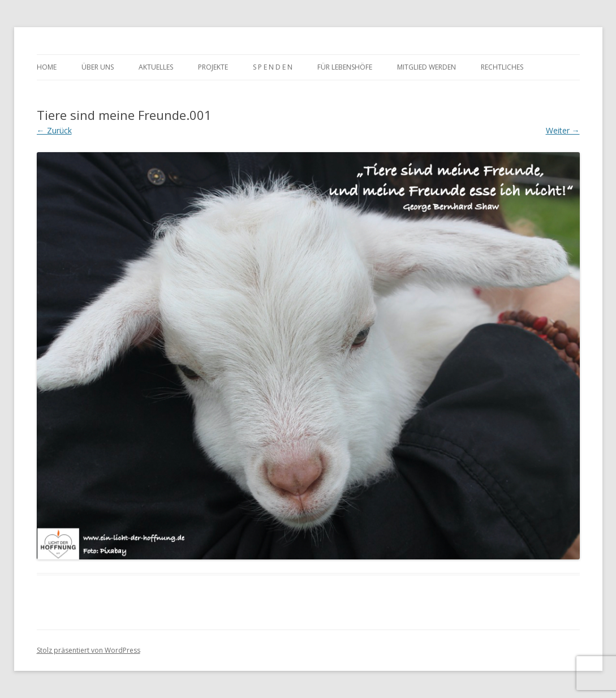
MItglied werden (427, 67)
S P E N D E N (273, 67)
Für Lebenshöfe (345, 67)
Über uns (98, 67)
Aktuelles (156, 67)
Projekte (213, 67)
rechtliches (502, 67)
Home (47, 67)
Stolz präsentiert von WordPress (89, 650)
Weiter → (563, 130)
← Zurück (54, 130)
